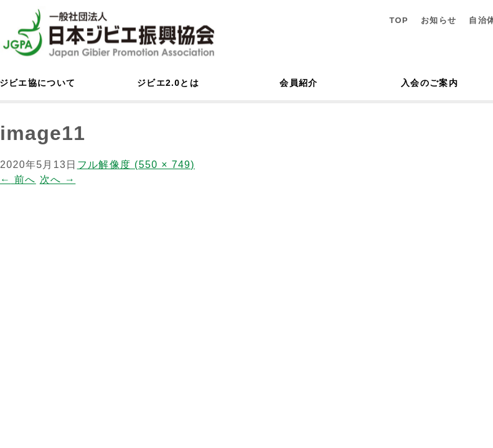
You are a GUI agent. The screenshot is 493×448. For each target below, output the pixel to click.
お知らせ (439, 20)
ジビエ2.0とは (168, 83)
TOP (399, 20)
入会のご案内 (430, 83)
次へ (58, 180)
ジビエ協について (37, 83)
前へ (18, 180)
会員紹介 (298, 83)
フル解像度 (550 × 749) (136, 165)
